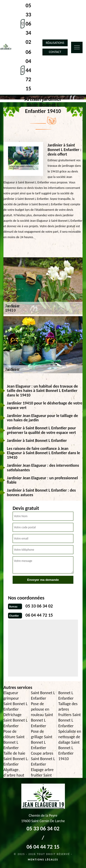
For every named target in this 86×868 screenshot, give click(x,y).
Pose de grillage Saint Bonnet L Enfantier (42, 740)
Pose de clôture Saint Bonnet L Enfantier (14, 740)
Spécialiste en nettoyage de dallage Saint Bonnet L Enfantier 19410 (70, 745)
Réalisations (55, 43)
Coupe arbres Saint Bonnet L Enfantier (43, 759)
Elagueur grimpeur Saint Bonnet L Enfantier (15, 701)
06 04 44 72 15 (28, 70)
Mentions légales (43, 860)
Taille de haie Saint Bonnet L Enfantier (15, 759)
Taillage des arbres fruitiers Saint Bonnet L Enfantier (69, 715)
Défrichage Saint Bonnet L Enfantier (15, 720)
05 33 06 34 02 (28, 24)
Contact (55, 52)
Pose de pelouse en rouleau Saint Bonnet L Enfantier (42, 715)
